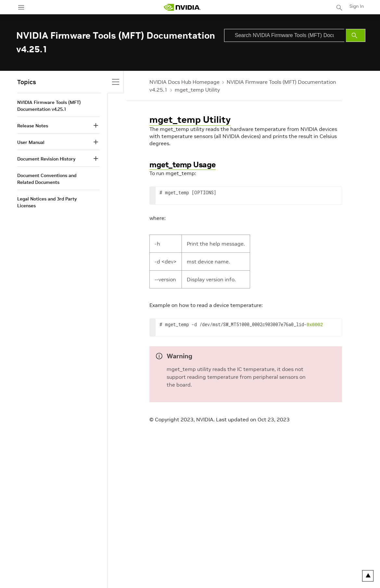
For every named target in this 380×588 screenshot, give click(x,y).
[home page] (182, 7)
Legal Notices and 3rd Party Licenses (47, 202)
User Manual (31, 142)
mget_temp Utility (197, 90)
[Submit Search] (356, 35)
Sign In (357, 6)
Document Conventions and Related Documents (47, 179)
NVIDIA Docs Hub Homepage (184, 82)
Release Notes (33, 126)
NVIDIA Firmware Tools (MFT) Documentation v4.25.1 (49, 106)
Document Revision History (46, 159)
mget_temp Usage (183, 165)
